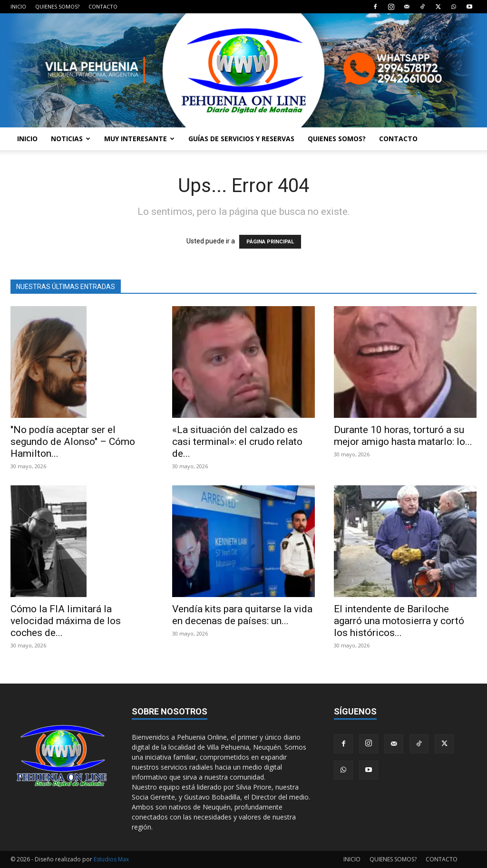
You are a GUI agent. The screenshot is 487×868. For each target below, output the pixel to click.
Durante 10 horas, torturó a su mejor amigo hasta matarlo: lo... (403, 436)
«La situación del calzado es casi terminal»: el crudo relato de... (237, 442)
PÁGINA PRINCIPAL (270, 242)
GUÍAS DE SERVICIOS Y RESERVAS (241, 139)
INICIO (18, 6)
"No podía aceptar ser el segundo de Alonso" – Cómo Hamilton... (73, 442)
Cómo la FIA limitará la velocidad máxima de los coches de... (66, 621)
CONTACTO (103, 6)
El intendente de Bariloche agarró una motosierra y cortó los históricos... (399, 621)
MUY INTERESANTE (139, 139)
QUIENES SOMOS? (57, 6)
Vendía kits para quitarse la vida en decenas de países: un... (242, 615)
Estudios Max (111, 859)
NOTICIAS (71, 139)
